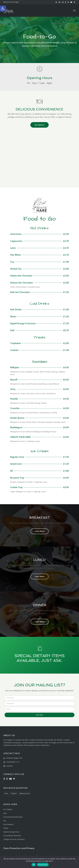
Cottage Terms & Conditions (14, 839)
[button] (3, 9)
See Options (39, 125)
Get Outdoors (9, 824)
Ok (34, 865)
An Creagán (8, 809)
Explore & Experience (11, 832)
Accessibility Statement (12, 836)
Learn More (40, 531)
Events (6, 828)
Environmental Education (13, 817)
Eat (5, 821)
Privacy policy (43, 865)
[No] (76, 862)
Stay (5, 813)
